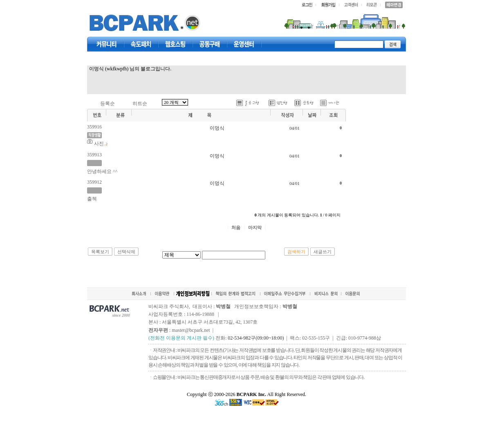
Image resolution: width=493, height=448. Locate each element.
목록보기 (100, 252)
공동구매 (210, 44)
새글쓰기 (323, 252)
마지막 (255, 227)
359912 (94, 182)
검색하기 (296, 252)
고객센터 (244, 44)
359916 (94, 127)
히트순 (140, 104)
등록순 (108, 104)
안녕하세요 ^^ (102, 171)
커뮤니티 (107, 44)
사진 (99, 144)
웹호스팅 (175, 44)
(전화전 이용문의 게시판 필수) (181, 338)
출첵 (92, 199)
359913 (94, 155)
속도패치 (141, 44)
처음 (236, 227)
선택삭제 (126, 252)
